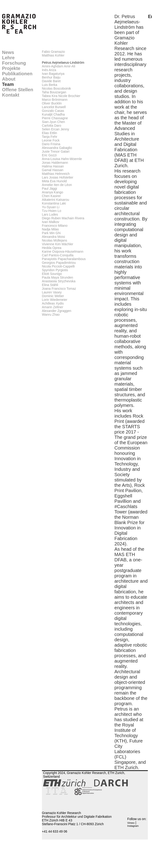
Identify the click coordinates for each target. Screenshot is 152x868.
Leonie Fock (51, 140)
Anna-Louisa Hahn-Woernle (62, 159)
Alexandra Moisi (54, 237)
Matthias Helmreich (56, 174)
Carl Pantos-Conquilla (58, 255)
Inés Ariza (49, 70)
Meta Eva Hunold (54, 181)
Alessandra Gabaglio (57, 148)
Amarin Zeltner (53, 307)
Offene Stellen (18, 90)
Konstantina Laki (54, 203)
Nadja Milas (50, 229)
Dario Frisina (51, 144)
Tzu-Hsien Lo (52, 211)
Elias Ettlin (49, 133)
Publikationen (17, 74)
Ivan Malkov (51, 222)
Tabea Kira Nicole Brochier (61, 96)
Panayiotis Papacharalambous (64, 259)
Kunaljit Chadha (53, 114)
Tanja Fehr (50, 137)
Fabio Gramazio (54, 52)
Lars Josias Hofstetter (58, 177)
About (9, 79)
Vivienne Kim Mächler (58, 244)
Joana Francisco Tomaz (59, 289)
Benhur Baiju (51, 77)
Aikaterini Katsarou (56, 200)
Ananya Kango (53, 192)
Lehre (8, 58)
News (8, 52)
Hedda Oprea (52, 248)
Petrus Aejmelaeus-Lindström (63, 63)
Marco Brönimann (55, 100)
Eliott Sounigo (52, 274)
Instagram (133, 826)
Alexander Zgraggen (57, 311)
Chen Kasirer (51, 196)
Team (8, 84)
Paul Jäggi (49, 189)
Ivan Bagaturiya (53, 74)
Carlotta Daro (52, 126)
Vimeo (131, 823)
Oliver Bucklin (52, 103)
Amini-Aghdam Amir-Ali (59, 66)
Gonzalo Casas (53, 111)
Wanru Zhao (51, 314)
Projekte (11, 68)
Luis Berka (50, 85)
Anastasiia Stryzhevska (59, 281)
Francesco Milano (55, 226)
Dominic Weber (53, 296)
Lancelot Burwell (54, 107)
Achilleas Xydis (53, 303)
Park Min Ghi (51, 233)
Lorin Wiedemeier (55, 300)
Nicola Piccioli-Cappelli (58, 266)
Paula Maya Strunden (58, 277)
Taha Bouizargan (54, 92)
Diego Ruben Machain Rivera (63, 218)
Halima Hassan (53, 166)
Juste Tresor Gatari (56, 151)
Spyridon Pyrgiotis (55, 270)
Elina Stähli (50, 285)
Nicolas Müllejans (55, 240)
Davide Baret (51, 81)
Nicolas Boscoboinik (56, 88)
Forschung (14, 63)
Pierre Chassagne (55, 118)
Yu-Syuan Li (51, 207)
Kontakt (11, 95)
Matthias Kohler (53, 55)
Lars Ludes (50, 214)
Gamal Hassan (53, 170)
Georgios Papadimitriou (59, 263)
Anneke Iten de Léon (57, 185)
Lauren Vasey (52, 292)
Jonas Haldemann (55, 163)
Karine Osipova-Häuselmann (63, 252)
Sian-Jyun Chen (54, 122)
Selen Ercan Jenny (56, 129)
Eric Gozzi (49, 155)
